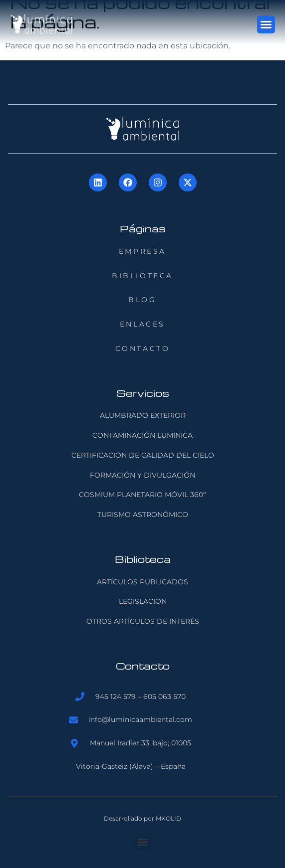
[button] (266, 24)
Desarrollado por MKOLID (142, 818)
